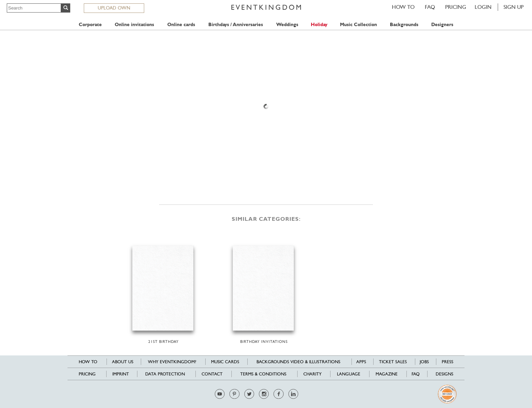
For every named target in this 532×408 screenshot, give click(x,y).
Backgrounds (404, 25)
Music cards (225, 362)
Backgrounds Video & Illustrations (298, 362)
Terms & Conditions (263, 374)
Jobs (424, 362)
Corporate (90, 25)
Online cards (181, 25)
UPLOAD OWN (114, 8)
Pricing (456, 7)
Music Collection (358, 25)
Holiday (319, 25)
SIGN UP (514, 7)
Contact (212, 374)
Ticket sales (393, 362)
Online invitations (134, 25)
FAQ (430, 7)
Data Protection (165, 374)
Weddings (287, 25)
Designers (442, 25)
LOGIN (483, 7)
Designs (444, 374)
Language (349, 374)
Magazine (387, 374)
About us (123, 362)
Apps (361, 362)
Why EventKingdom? (172, 362)
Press (448, 362)
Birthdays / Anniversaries (236, 25)
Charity (312, 374)
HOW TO (403, 7)
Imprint (121, 374)
